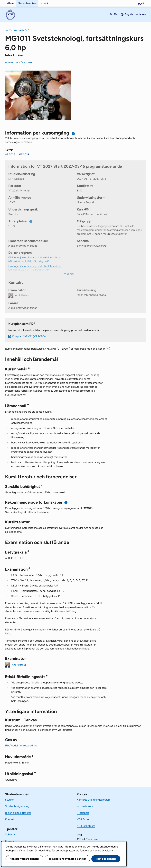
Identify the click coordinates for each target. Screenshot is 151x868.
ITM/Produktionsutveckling (21, 746)
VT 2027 (24, 154)
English (129, 14)
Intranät (44, 3)
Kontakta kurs (85, 806)
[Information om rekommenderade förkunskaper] (66, 503)
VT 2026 (10, 154)
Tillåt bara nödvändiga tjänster (67, 859)
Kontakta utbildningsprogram (94, 800)
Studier (9, 800)
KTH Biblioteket (86, 826)
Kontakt (10, 819)
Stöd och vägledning (17, 806)
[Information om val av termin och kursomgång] (73, 134)
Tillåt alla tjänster (106, 859)
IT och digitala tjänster (18, 813)
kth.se (10, 3)
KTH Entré (83, 819)
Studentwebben (27, 3)
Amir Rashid (19, 665)
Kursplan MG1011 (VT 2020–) (29, 336)
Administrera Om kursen (19, 62)
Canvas (9, 841)
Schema (10, 834)
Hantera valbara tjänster (24, 859)
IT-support (83, 813)
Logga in (140, 3)
